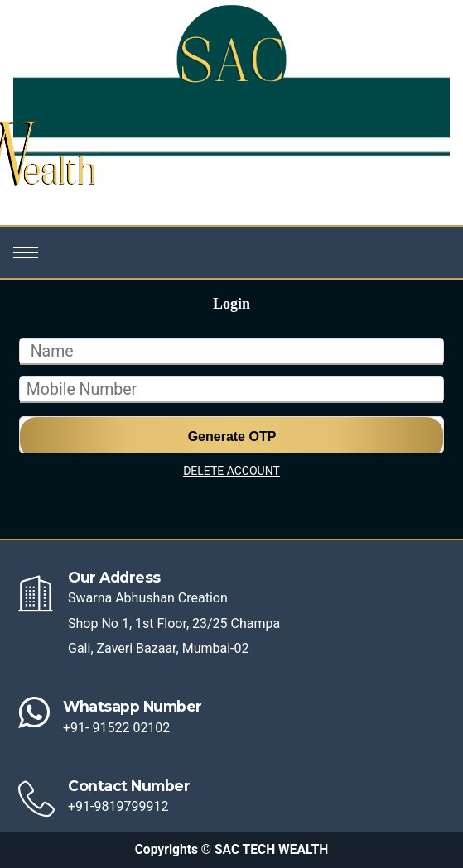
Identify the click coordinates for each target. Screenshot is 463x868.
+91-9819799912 (118, 806)
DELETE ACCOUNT (231, 471)
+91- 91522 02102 (116, 728)
